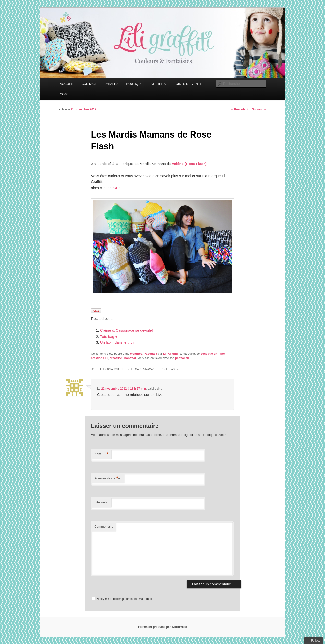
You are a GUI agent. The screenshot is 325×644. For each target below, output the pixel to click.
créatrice (136, 354)
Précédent (239, 109)
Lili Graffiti (170, 354)
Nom (102, 454)
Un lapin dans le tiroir (117, 342)
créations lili (99, 358)
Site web (100, 502)
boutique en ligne (212, 354)
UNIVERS (111, 84)
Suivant (259, 109)
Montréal (130, 358)
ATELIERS (158, 84)
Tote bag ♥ (109, 336)
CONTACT (89, 84)
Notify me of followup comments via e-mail (124, 599)
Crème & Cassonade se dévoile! (126, 330)
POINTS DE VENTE (188, 84)
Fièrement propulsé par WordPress (163, 627)
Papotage (151, 354)
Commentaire (104, 526)
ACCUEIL (67, 84)
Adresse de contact (108, 478)
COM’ (64, 94)
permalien (182, 358)
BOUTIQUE (134, 84)
